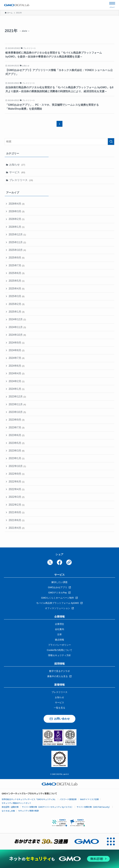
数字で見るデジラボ (59, 671)
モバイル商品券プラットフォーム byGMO (58, 603)
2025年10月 (17, 250)
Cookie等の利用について (59, 650)
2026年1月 (17, 227)
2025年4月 (17, 289)
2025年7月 (17, 265)
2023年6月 (17, 435)
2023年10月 (17, 412)
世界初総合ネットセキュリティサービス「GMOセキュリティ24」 (29, 799)
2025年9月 (17, 258)
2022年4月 (17, 489)
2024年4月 (17, 373)
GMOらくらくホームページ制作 (57, 598)
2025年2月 (17, 304)
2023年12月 (17, 397)
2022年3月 (17, 497)
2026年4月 (17, 204)
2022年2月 (17, 505)
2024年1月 (17, 389)
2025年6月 (17, 273)
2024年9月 (17, 343)
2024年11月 (17, 327)
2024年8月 (17, 350)
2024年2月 (17, 381)
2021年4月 (17, 528)
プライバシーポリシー (59, 645)
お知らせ (17, 165)
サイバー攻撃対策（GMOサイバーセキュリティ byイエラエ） (48, 807)
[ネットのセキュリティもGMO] (59, 859)
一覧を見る (59, 708)
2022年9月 (17, 474)
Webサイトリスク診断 (89, 799)
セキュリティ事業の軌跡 (29, 811)
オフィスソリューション (58, 608)
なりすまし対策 (8, 811)
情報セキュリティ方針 (59, 655)
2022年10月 (17, 466)
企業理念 (59, 624)
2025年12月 (17, 234)
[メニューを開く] (112, 5)
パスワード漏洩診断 (68, 799)
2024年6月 (17, 366)
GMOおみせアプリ (57, 587)
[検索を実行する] (111, 142)
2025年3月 (17, 296)
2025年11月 (17, 242)
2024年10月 (17, 335)
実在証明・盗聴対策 (10, 807)
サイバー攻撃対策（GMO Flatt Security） (94, 807)
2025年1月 (17, 312)
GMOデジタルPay (58, 593)
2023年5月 (17, 443)
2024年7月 (17, 358)
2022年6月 (17, 482)
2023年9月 (17, 420)
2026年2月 (17, 219)
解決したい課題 (59, 582)
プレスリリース (21, 180)
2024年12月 (17, 319)
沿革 (59, 634)
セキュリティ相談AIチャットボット (16, 803)
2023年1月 (17, 458)
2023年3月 (17, 451)
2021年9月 (17, 512)
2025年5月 (17, 281)
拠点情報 (59, 640)
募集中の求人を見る (58, 676)
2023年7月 (17, 427)
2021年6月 (17, 520)
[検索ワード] (59, 142)
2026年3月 (17, 211)
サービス (17, 172)
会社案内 (59, 629)
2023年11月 (17, 404)
